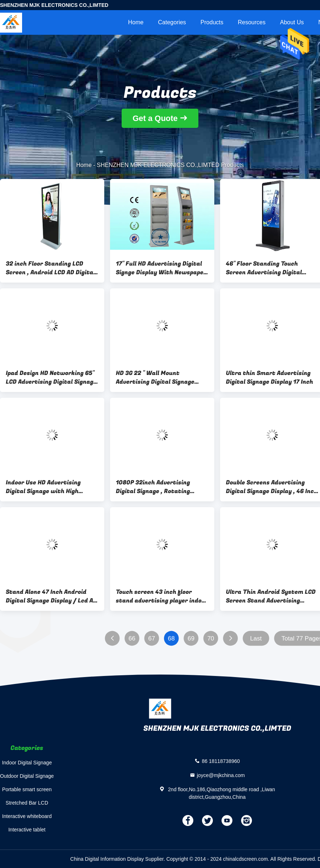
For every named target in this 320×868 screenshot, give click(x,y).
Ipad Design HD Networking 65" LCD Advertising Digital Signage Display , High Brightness (51, 377)
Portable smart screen (27, 789)
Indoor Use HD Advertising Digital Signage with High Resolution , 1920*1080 (43, 487)
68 (171, 639)
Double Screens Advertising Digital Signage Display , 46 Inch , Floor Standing (272, 487)
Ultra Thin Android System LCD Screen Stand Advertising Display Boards (271, 596)
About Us (292, 22)
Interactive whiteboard (27, 816)
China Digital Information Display (107, 859)
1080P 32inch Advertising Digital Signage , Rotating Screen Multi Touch (153, 487)
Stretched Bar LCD (27, 803)
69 (191, 639)
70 (211, 639)
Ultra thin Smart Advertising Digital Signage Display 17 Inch (270, 377)
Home (136, 22)
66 (132, 639)
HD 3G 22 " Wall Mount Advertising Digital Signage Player (155, 377)
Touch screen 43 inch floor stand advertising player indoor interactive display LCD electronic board (162, 596)
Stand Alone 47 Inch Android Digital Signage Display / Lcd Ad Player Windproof (51, 596)
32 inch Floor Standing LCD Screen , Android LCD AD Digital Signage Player (50, 268)
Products (212, 22)
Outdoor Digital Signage (27, 776)
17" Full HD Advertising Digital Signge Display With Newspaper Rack (161, 268)
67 (151, 639)
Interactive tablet (27, 830)
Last (256, 639)
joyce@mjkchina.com (221, 775)
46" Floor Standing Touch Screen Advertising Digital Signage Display (264, 268)
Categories (172, 22)
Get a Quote (155, 118)
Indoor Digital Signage (27, 763)
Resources (252, 22)
